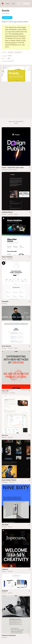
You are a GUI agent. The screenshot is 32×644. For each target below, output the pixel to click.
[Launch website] (30, 212)
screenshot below (17, 34)
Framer (4, 218)
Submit (16, 123)
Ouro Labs (5, 391)
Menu (8, 4)
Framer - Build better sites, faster (13, 168)
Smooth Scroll (18, 52)
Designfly (5, 591)
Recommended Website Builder (9, 170)
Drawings (10, 52)
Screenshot (7, 17)
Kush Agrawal (6, 346)
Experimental (5, 393)
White (9, 58)
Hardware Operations (9, 635)
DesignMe (5, 301)
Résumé (16, 214)
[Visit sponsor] (30, 168)
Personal (4, 214)
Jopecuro (5, 569)
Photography (5, 482)
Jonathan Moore (7, 212)
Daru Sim (5, 435)
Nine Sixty (5, 525)
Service (10, 527)
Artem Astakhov (7, 257)
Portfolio (10, 56)
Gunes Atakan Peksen (9, 480)
